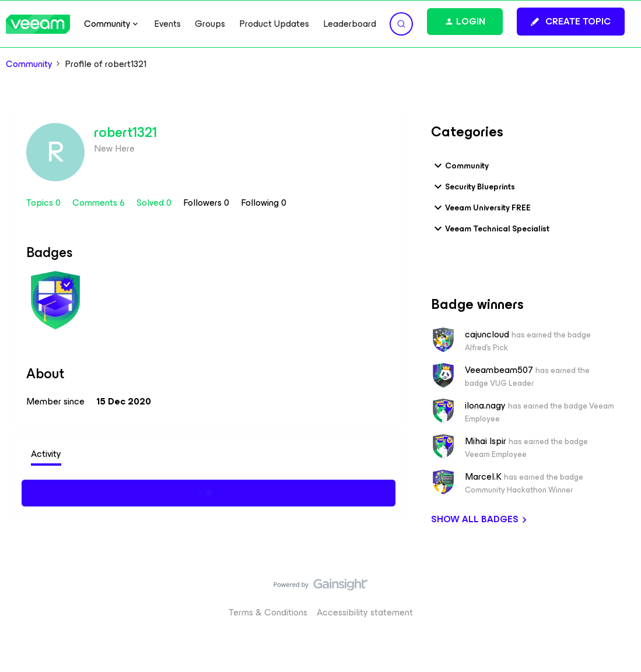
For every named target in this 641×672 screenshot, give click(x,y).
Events (167, 24)
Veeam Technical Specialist (490, 228)
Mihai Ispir (486, 441)
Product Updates (274, 24)
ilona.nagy (485, 406)
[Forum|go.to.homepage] (38, 24)
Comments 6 (100, 203)
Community (29, 64)
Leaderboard (350, 24)
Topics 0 (45, 203)
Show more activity (209, 491)
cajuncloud (487, 335)
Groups (210, 24)
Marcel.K (483, 477)
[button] (571, 22)
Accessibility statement (365, 612)
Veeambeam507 (499, 370)
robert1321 (125, 132)
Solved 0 (155, 203)
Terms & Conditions (268, 612)
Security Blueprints (473, 187)
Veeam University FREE (481, 207)
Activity (46, 454)
